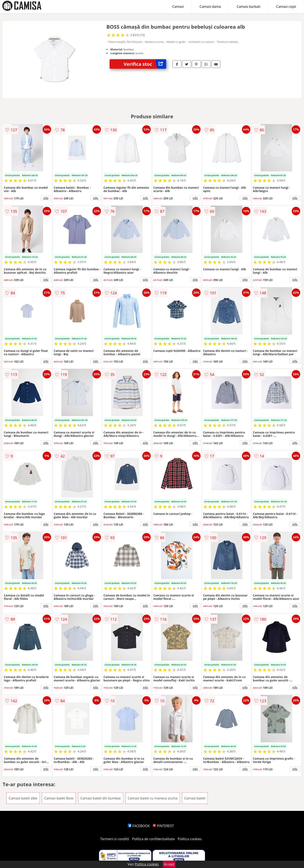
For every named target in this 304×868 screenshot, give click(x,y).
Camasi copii (286, 7)
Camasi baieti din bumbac (101, 798)
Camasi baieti (195, 798)
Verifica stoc (145, 64)
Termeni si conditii (115, 839)
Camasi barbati (248, 7)
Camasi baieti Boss (59, 798)
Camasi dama (210, 7)
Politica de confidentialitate (153, 839)
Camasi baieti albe (23, 798)
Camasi (178, 7)
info (46, 198)
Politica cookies (190, 839)
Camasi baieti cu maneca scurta (153, 798)
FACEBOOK (139, 826)
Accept (169, 864)
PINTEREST (163, 826)
